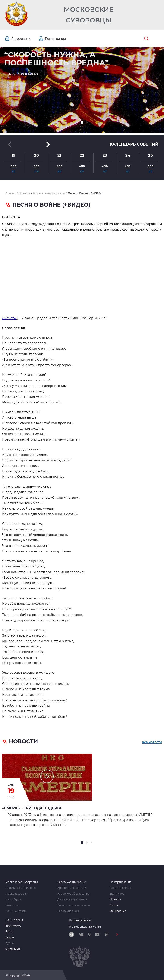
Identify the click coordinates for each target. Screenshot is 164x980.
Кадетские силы (68, 911)
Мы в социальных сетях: (85, 927)
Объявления (118, 911)
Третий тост (118, 894)
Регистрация (55, 39)
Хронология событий (72, 888)
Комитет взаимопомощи (74, 905)
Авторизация (22, 39)
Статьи (114, 905)
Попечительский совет (21, 888)
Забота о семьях (121, 888)
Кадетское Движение (72, 882)
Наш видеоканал (80, 920)
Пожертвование (121, 882)
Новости (116, 899)
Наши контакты (16, 911)
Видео (10, 937)
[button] (82, 122)
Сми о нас (12, 905)
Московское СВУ (17, 894)
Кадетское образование (73, 894)
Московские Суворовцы (89, 15)
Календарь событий (134, 144)
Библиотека (13, 926)
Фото (9, 931)
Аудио (10, 943)
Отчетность (13, 949)
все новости (152, 742)
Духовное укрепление (72, 899)
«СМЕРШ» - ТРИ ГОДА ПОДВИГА (32, 808)
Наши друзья (14, 920)
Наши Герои (13, 899)
